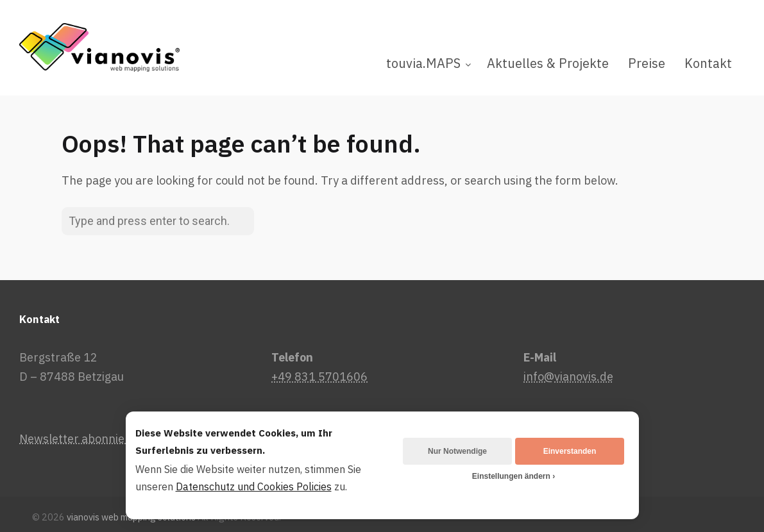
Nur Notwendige (457, 451)
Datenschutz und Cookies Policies (254, 486)
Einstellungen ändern (511, 476)
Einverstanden (570, 451)
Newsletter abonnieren (81, 439)
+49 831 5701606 (319, 377)
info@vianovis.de (568, 377)
